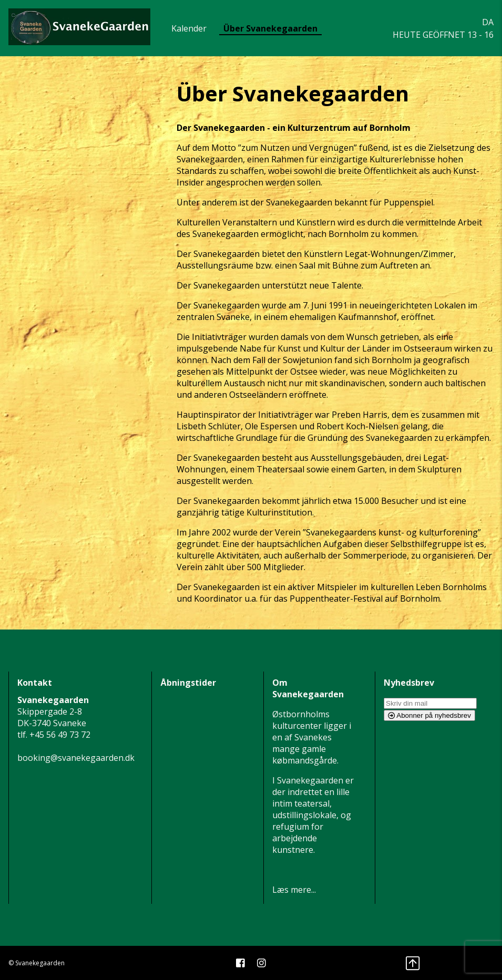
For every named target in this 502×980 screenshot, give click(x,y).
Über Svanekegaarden (270, 28)
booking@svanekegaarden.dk (76, 758)
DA (488, 22)
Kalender (189, 28)
